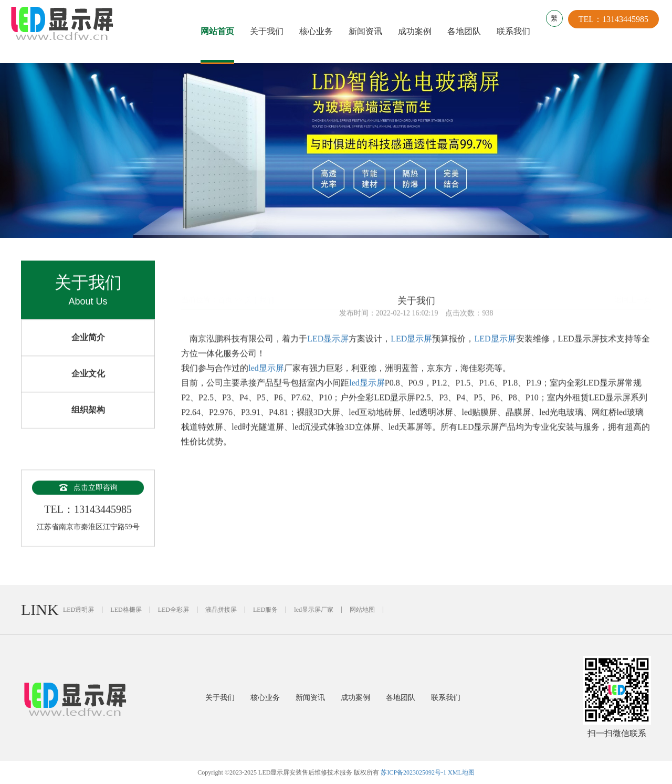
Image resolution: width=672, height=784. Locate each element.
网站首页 (220, 31)
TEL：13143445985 (619, 31)
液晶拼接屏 (221, 610)
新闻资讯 (368, 31)
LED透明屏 (78, 610)
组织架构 (88, 425)
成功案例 (417, 31)
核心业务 (319, 31)
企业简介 (88, 353)
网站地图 (362, 610)
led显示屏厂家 (314, 610)
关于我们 (269, 31)
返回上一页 (633, 275)
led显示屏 (266, 375)
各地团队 (467, 31)
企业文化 (88, 389)
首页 (225, 275)
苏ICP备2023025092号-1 (413, 772)
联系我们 (516, 31)
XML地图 (461, 772)
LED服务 (265, 610)
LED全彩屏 (174, 610)
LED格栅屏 (126, 610)
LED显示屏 (328, 346)
